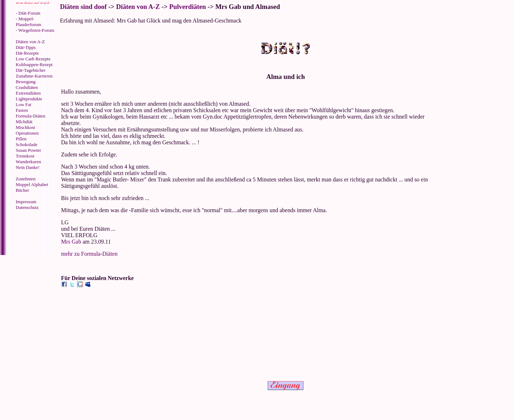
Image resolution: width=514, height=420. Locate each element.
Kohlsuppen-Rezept (34, 64)
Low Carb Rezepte (33, 59)
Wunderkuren (28, 162)
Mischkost (25, 127)
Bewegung (26, 82)
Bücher (22, 190)
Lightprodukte (29, 99)
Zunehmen (26, 179)
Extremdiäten (28, 93)
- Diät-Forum (28, 13)
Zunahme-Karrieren (34, 76)
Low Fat (24, 104)
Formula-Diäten (31, 116)
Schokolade (27, 144)
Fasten (22, 110)
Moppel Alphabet (32, 184)
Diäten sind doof (83, 7)
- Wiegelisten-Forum (35, 30)
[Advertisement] (30, 233)
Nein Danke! (28, 167)
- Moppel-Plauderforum (28, 22)
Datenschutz (27, 207)
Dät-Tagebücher (31, 70)
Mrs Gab (71, 242)
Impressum (26, 202)
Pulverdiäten (188, 7)
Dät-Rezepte (27, 53)
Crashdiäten (27, 87)
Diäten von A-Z (30, 42)
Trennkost (25, 156)
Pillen (21, 139)
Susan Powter (28, 150)
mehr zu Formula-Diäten (89, 254)
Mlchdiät (24, 122)
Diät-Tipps (26, 47)
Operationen (27, 133)
